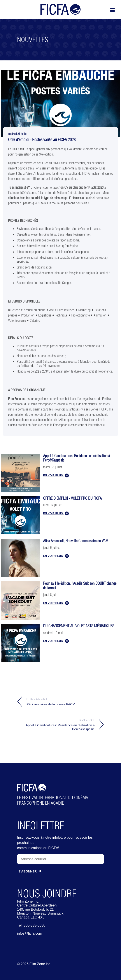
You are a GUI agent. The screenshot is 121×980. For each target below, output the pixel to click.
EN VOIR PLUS (56, 475)
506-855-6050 (35, 925)
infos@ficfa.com (30, 933)
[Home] (63, 14)
